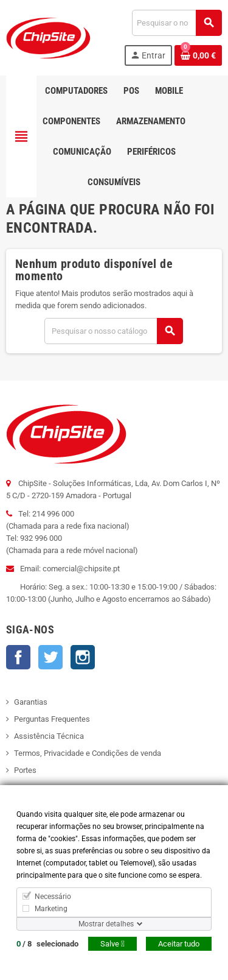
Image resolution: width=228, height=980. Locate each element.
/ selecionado (47, 944)
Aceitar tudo (179, 944)
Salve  (112, 944)
